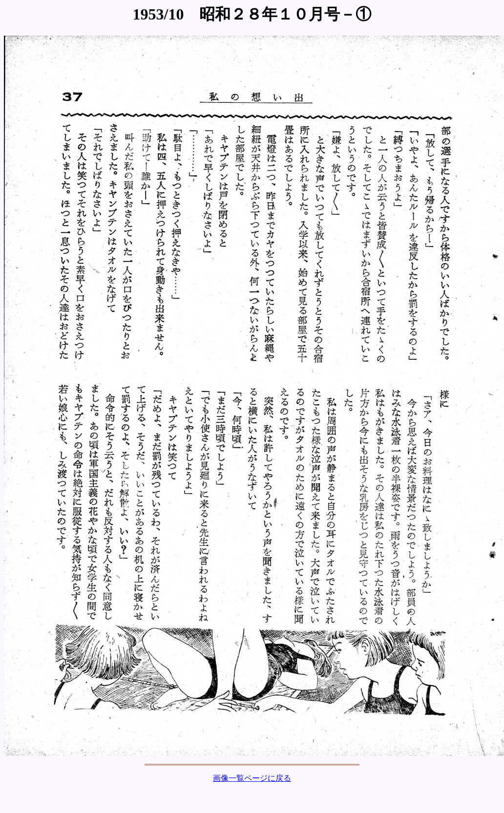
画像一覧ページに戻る (252, 778)
